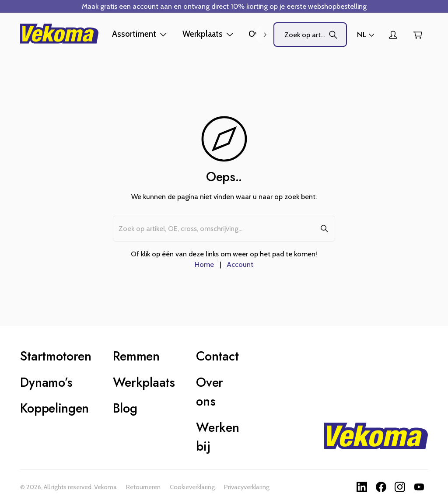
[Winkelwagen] (417, 35)
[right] (265, 35)
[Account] (393, 35)
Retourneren (143, 487)
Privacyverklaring (247, 487)
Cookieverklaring (192, 487)
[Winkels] (367, 35)
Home (204, 264)
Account (240, 264)
